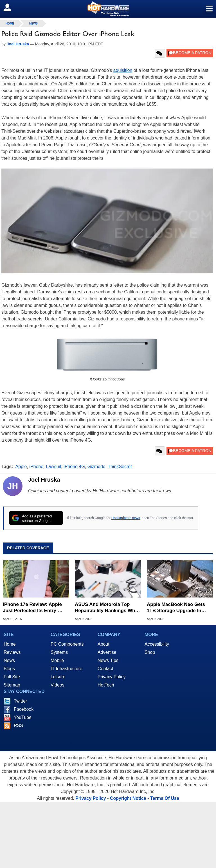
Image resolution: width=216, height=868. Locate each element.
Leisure (58, 677)
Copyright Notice (128, 798)
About (103, 644)
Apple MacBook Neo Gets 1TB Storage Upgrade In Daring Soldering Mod (176, 608)
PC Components (67, 644)
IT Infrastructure (67, 669)
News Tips (108, 660)
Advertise (107, 652)
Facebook (24, 709)
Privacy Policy (112, 677)
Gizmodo (96, 467)
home (10, 24)
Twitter (20, 701)
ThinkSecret (120, 467)
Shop (150, 652)
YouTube (23, 717)
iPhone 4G (74, 467)
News (33, 24)
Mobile (57, 660)
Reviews (12, 652)
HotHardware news (126, 518)
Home (10, 644)
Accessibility (157, 644)
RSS (18, 726)
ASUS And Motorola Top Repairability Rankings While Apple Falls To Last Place (108, 608)
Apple (21, 467)
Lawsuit (53, 467)
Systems (59, 652)
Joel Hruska (44, 480)
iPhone (36, 467)
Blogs (9, 669)
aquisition (123, 70)
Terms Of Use (165, 798)
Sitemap (12, 685)
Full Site (12, 677)
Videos (58, 685)
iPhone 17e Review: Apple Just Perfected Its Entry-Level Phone (32, 608)
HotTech (106, 685)
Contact (105, 669)
